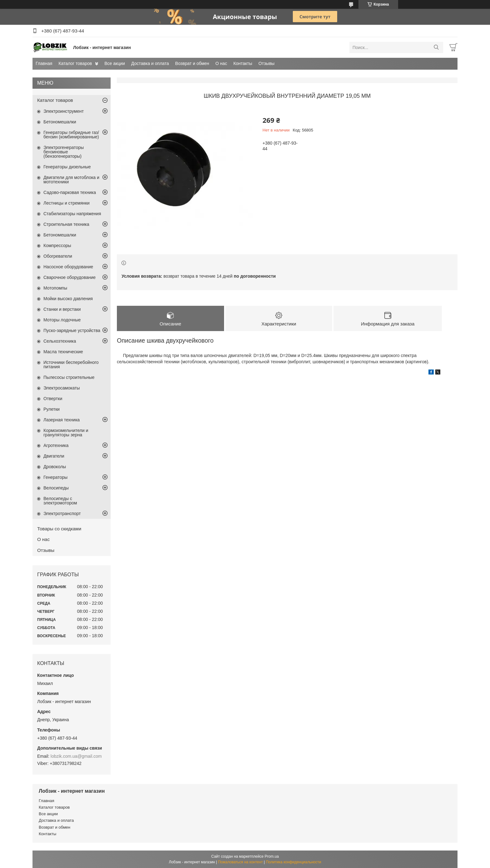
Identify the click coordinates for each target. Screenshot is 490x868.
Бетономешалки (60, 122)
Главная (44, 63)
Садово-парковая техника (70, 192)
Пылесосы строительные (69, 377)
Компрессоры (57, 246)
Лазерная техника (62, 420)
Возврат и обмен (192, 63)
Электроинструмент (64, 111)
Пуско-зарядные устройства (72, 330)
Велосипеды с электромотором (60, 501)
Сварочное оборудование (70, 277)
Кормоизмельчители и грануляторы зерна (66, 433)
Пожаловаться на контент (240, 862)
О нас (221, 63)
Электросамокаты (62, 388)
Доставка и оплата (150, 63)
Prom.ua (272, 856)
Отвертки (53, 399)
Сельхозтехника (60, 341)
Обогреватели (58, 256)
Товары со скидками (59, 529)
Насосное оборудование (68, 267)
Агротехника (56, 445)
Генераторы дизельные (67, 167)
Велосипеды (56, 488)
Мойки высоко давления (68, 299)
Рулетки (52, 409)
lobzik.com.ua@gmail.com (76, 756)
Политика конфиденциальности (294, 862)
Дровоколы (55, 467)
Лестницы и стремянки (67, 203)
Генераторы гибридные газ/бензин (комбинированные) (71, 135)
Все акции (115, 63)
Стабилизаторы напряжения (72, 214)
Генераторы (55, 477)
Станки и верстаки (62, 309)
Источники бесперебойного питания (71, 365)
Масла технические (63, 352)
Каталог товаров (75, 63)
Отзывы (266, 63)
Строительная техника (66, 224)
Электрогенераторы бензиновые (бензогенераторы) (64, 152)
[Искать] (436, 47)
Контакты (243, 63)
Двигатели (54, 456)
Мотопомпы (55, 288)
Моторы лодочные (62, 320)
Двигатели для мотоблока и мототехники (71, 180)
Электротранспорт (62, 513)
